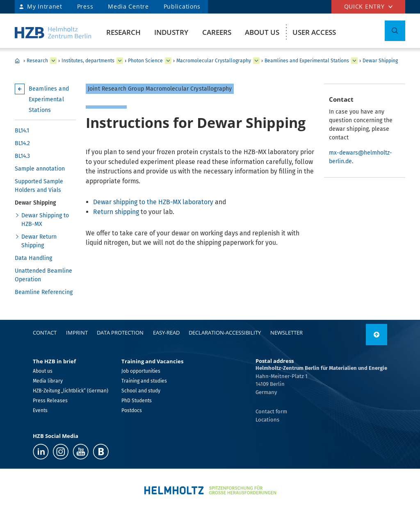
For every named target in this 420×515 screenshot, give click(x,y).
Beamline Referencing (44, 292)
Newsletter (286, 333)
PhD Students (137, 401)
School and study (141, 391)
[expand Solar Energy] (168, 61)
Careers (217, 32)
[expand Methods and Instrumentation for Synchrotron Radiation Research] (256, 61)
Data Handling (33, 258)
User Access (314, 32)
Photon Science (145, 61)
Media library (48, 381)
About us (262, 32)
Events (40, 410)
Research (123, 32)
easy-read (166, 333)
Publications (182, 6)
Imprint (77, 333)
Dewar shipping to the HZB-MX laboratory (153, 202)
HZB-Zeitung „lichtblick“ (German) (71, 391)
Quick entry (364, 6)
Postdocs (132, 410)
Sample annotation (40, 169)
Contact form (271, 411)
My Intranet (45, 6)
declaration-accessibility (225, 333)
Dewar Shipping (380, 61)
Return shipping (117, 212)
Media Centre (128, 6)
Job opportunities (141, 371)
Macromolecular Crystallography (214, 61)
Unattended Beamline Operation (43, 275)
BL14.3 (22, 156)
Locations (267, 420)
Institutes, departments (88, 61)
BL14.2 (22, 143)
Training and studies (144, 381)
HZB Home (17, 61)
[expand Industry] (53, 61)
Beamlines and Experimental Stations (307, 61)
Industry (171, 32)
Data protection (120, 333)
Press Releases (50, 401)
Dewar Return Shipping (39, 241)
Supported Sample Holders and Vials (39, 186)
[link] (377, 335)
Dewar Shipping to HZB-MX (45, 220)
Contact (45, 333)
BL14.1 (22, 131)
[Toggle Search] (395, 31)
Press (85, 6)
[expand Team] (354, 61)
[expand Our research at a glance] (120, 61)
